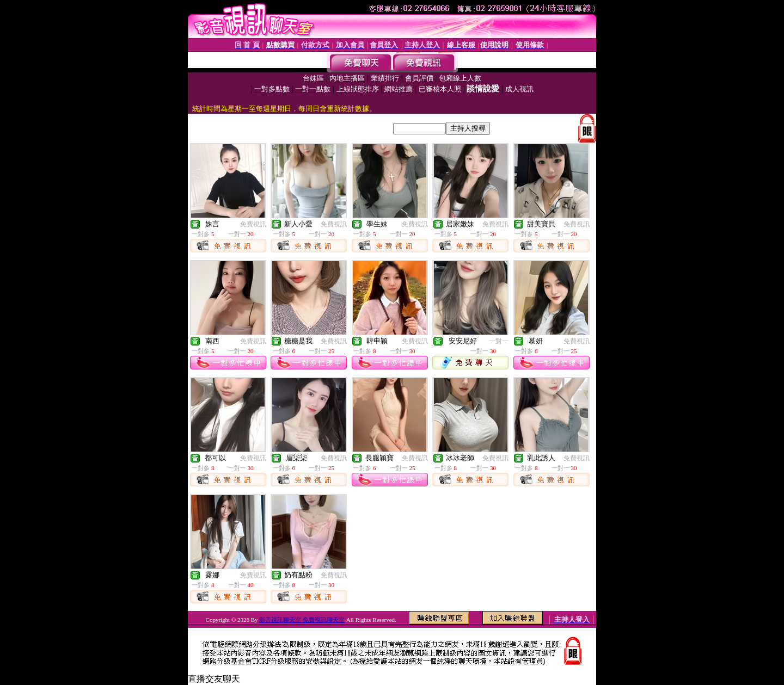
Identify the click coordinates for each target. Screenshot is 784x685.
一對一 (499, 341)
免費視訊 (253, 224)
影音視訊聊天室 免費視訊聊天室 (302, 620)
